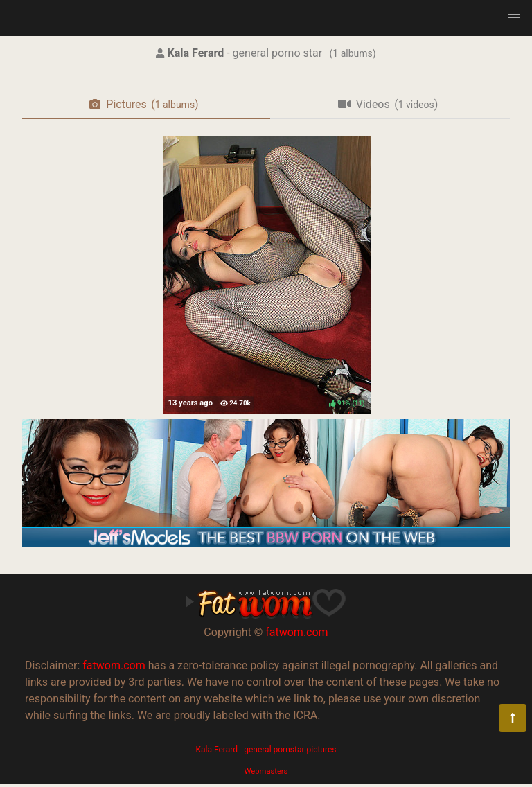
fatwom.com (296, 632)
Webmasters (266, 771)
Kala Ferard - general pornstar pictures (266, 750)
